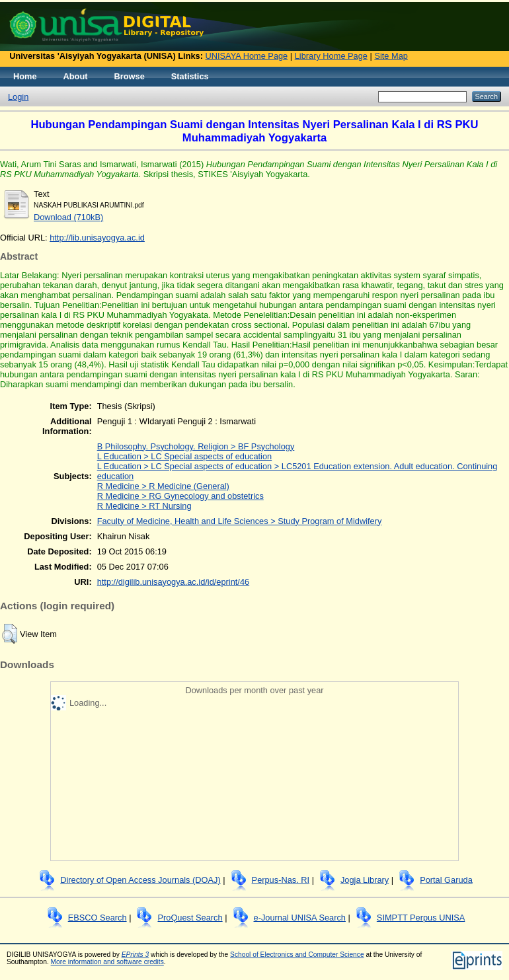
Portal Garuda (446, 880)
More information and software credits (107, 962)
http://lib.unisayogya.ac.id (97, 238)
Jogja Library (365, 880)
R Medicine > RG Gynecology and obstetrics (180, 496)
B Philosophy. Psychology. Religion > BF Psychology (196, 446)
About (76, 76)
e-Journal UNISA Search (300, 918)
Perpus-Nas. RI (281, 880)
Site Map (391, 56)
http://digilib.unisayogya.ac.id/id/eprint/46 (174, 582)
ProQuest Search (190, 918)
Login (18, 97)
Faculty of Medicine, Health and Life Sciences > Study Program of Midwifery (240, 521)
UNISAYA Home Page (247, 56)
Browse (130, 76)
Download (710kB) (68, 217)
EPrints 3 (136, 955)
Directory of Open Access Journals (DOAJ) (140, 880)
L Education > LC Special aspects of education (185, 456)
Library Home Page (331, 56)
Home (25, 76)
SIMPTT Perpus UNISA (421, 918)
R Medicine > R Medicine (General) (163, 486)
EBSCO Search (98, 918)
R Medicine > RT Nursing (144, 506)
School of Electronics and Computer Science (297, 955)
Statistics (190, 76)
